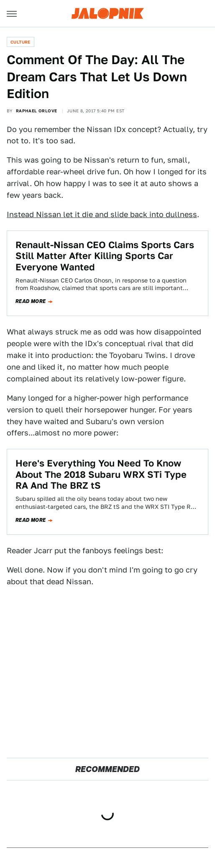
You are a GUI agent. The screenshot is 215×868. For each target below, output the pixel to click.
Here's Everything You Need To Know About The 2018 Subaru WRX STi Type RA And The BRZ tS (101, 474)
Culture (20, 42)
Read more (31, 301)
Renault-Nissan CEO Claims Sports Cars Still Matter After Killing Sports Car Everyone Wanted (105, 256)
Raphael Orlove (37, 111)
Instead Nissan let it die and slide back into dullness (102, 214)
